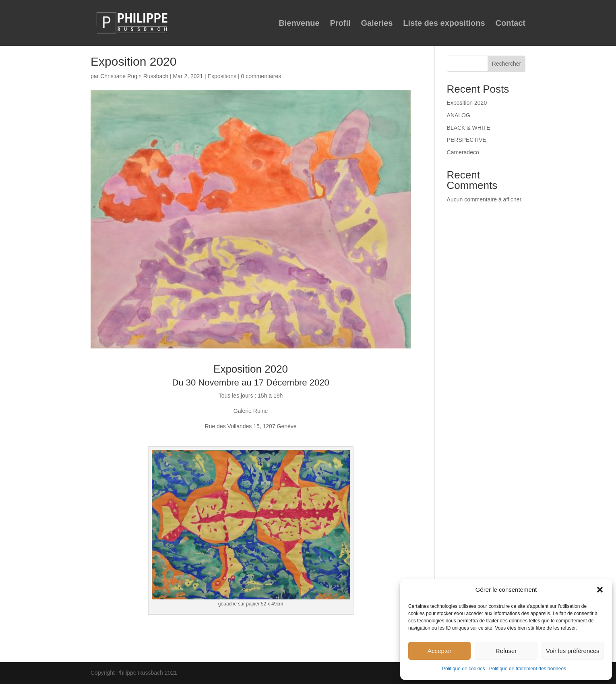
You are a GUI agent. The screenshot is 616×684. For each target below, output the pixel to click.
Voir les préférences (573, 651)
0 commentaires (261, 76)
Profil (340, 24)
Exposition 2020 (467, 103)
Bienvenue (299, 24)
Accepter (439, 651)
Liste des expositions (444, 24)
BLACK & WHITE (469, 128)
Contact (511, 24)
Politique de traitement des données (528, 669)
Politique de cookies (464, 669)
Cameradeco (463, 152)
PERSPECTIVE (467, 140)
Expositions (222, 76)
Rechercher (506, 64)
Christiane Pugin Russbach (134, 76)
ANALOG (459, 115)
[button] (600, 590)
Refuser (506, 651)
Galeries (377, 24)
